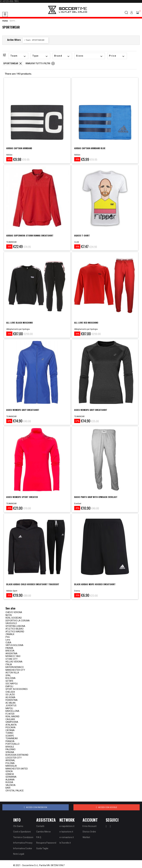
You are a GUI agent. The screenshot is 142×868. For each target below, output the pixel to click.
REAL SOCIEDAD (14, 618)
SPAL (8, 675)
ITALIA (9, 664)
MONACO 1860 (13, 656)
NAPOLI (9, 708)
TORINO (9, 733)
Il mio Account (90, 826)
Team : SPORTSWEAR (35, 40)
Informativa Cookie (23, 848)
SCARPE (10, 736)
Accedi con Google (107, 807)
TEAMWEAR (11, 242)
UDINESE (10, 774)
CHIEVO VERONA (14, 612)
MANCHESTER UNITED (17, 769)
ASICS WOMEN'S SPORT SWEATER (22, 497)
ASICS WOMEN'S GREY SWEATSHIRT (23, 410)
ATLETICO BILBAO (15, 629)
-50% (9, 159)
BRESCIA (10, 651)
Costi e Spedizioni (22, 832)
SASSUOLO (11, 623)
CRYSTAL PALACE (15, 791)
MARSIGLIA (11, 766)
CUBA (8, 643)
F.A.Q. (39, 837)
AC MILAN (10, 703)
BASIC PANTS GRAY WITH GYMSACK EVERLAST (96, 497)
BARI (8, 788)
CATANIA (10, 730)
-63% (9, 421)
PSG (8, 637)
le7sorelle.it (65, 843)
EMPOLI (9, 686)
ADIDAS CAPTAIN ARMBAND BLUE (90, 148)
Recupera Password (46, 843)
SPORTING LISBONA (15, 626)
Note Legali (19, 854)
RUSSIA (9, 782)
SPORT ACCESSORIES (17, 689)
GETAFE (9, 681)
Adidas (9, 155)
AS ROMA (10, 697)
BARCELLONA (12, 711)
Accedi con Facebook (35, 807)
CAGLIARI (10, 719)
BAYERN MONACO (15, 667)
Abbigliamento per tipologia (18, 329)
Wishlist (86, 837)
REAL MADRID (12, 716)
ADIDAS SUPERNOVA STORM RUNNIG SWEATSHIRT (30, 235)
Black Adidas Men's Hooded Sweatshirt (95, 584)
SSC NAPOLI (12, 684)
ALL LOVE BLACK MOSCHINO (20, 323)
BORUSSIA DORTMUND (17, 755)
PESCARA (11, 727)
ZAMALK (10, 634)
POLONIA (10, 763)
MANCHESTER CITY (15, 670)
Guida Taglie (42, 848)
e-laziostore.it (66, 832)
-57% (77, 421)
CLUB (77, 242)
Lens (8, 640)
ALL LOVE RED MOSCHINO (86, 323)
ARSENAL (10, 760)
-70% (77, 159)
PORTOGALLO (12, 744)
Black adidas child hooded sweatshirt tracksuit (33, 584)
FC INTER (10, 714)
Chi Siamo (18, 826)
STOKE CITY (12, 659)
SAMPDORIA (12, 722)
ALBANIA (10, 780)
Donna (77, 591)
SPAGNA (10, 752)
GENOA (9, 771)
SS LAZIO (10, 695)
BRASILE (10, 747)
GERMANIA (11, 777)
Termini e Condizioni (23, 837)
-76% (77, 508)
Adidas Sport (12, 591)
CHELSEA (10, 692)
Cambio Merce (43, 832)
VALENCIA (11, 785)
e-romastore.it (67, 837)
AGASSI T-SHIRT (82, 235)
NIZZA (9, 615)
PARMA (9, 648)
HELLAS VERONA (14, 662)
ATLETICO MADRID (15, 632)
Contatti (40, 826)
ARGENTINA (11, 654)
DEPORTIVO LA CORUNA (18, 621)
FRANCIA (10, 741)
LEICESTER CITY (14, 758)
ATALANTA (11, 725)
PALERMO (11, 749)
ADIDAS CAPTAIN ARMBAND (19, 148)
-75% (9, 595)
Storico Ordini (89, 832)
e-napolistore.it (67, 826)
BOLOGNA (11, 678)
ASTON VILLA (12, 673)
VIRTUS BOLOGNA (14, 645)
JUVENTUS (11, 706)
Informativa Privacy (23, 843)
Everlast (78, 504)
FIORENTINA (12, 700)
